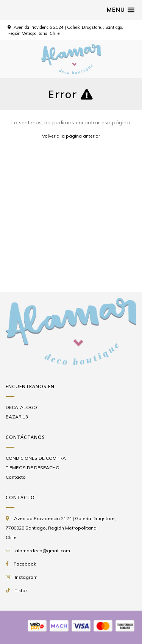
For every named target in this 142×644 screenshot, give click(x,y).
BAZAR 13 (17, 417)
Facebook (25, 564)
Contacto (16, 477)
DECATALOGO (21, 407)
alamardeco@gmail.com (43, 551)
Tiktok (21, 590)
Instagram (26, 577)
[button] (121, 10)
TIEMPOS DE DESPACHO (33, 468)
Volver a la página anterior (71, 136)
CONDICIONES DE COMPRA (36, 458)
